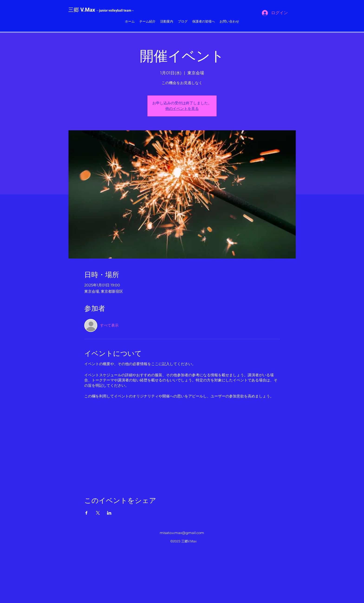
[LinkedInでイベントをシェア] (109, 513)
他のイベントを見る (182, 109)
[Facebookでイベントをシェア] (86, 513)
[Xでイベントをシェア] (98, 513)
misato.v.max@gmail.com (182, 533)
